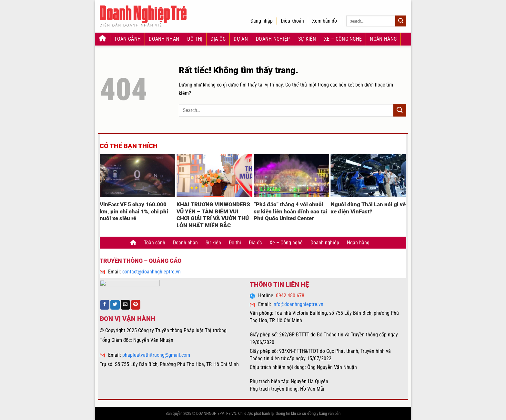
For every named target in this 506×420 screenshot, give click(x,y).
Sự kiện (307, 39)
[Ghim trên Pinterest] (136, 305)
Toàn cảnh (127, 39)
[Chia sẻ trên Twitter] (115, 305)
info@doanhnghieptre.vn (298, 304)
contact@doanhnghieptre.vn (152, 272)
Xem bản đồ (324, 21)
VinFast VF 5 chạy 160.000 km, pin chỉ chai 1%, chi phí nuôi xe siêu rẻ (134, 211)
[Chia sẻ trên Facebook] (105, 305)
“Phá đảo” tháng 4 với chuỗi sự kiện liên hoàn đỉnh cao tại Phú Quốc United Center (290, 211)
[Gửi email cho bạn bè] (125, 305)
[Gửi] (401, 21)
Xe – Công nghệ (343, 39)
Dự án (241, 39)
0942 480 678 (290, 296)
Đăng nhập (262, 21)
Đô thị (195, 39)
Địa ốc (218, 39)
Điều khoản (292, 21)
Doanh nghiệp (273, 39)
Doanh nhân (164, 39)
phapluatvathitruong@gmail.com (156, 355)
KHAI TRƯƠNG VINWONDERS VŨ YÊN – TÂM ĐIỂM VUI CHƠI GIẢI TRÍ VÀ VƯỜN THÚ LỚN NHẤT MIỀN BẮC (213, 215)
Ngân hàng (383, 39)
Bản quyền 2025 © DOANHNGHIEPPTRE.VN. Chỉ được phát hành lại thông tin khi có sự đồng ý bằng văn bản (253, 413)
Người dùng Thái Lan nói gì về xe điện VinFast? (368, 208)
